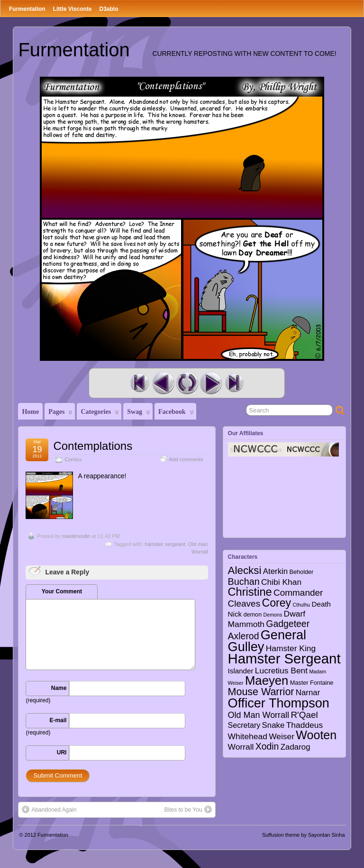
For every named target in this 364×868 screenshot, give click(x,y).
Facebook (176, 414)
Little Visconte (73, 9)
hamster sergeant (165, 544)
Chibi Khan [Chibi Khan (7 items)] (281, 582)
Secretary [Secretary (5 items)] (244, 725)
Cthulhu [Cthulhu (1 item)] (302, 605)
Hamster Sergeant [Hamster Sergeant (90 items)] (284, 658)
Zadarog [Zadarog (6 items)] (296, 747)
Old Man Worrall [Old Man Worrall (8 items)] (259, 715)
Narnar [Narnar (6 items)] (308, 693)
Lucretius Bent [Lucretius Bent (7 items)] (281, 671)
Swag (139, 414)
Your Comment (62, 591)
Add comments (186, 459)
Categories (100, 414)
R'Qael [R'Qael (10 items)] (304, 715)
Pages (60, 414)
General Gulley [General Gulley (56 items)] (267, 641)
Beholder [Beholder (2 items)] (302, 572)
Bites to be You (188, 809)
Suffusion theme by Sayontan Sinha (304, 835)
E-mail (58, 720)
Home (30, 412)
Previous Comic (163, 383)
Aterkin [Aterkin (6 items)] (275, 571)
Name (59, 688)
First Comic (139, 383)
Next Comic (210, 383)
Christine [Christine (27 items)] (250, 592)
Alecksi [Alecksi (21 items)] (245, 570)
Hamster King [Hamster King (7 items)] (291, 648)
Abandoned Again (49, 809)
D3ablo (109, 9)
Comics (73, 459)
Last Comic (234, 383)
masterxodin (76, 536)
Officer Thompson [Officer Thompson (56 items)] (279, 703)
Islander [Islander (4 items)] (241, 671)
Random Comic (187, 383)
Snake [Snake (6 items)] (273, 725)
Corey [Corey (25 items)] (276, 603)
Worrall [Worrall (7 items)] (241, 747)
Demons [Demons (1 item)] (273, 615)
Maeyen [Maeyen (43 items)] (267, 680)
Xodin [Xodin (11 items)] (267, 746)
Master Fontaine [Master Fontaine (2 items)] (312, 683)
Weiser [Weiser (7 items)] (282, 736)
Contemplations (93, 446)
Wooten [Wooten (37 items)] (316, 735)
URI (62, 752)
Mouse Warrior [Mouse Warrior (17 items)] (261, 692)
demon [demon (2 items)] (252, 615)
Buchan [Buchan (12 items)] (244, 582)
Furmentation (27, 9)
